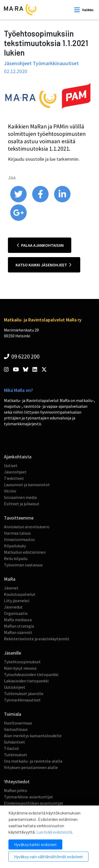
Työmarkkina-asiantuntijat (29, 797)
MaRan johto (16, 790)
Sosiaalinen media (20, 497)
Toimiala (13, 714)
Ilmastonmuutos (19, 539)
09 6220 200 (22, 356)
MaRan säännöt (18, 632)
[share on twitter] (19, 201)
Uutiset (11, 466)
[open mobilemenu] (84, 10)
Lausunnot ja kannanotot (27, 485)
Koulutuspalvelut (20, 594)
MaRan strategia (19, 626)
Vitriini (10, 491)
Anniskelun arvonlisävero (27, 527)
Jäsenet (11, 588)
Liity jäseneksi (17, 601)
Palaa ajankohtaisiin (40, 245)
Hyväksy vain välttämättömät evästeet (48, 856)
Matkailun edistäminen (25, 552)
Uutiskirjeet (15, 687)
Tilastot (11, 748)
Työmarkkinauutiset (22, 700)
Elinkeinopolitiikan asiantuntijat (34, 803)
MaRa (10, 579)
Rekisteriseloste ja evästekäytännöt (37, 639)
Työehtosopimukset (22, 662)
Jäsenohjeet (15, 472)
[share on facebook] (41, 201)
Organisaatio (16, 613)
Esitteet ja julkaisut (22, 504)
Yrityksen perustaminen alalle (31, 767)
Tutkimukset (16, 755)
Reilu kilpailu (16, 558)
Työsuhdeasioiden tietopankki (31, 674)
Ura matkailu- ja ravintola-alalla (33, 761)
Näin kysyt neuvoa (20, 668)
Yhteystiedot (17, 782)
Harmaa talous (17, 533)
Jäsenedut (13, 607)
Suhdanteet (15, 742)
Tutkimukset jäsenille (24, 693)
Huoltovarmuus (18, 723)
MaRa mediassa (18, 620)
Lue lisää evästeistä (54, 832)
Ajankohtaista (18, 457)
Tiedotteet (14, 478)
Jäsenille (13, 653)
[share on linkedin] (62, 201)
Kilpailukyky (15, 546)
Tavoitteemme (19, 518)
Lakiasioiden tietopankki (26, 681)
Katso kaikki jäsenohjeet (43, 265)
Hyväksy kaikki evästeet (35, 844)
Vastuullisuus (16, 729)
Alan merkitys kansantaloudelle (33, 736)
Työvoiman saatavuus (23, 565)
